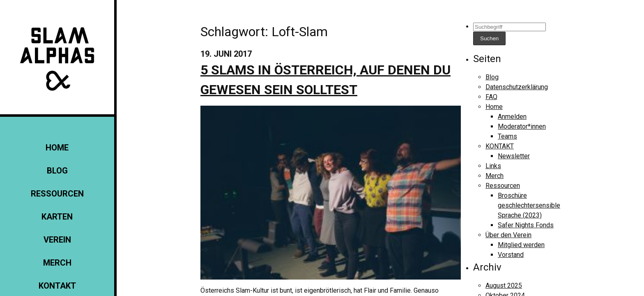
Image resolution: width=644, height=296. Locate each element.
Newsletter (514, 156)
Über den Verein (508, 235)
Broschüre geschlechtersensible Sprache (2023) (529, 205)
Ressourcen (57, 194)
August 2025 (504, 286)
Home (57, 148)
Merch (57, 263)
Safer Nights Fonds (526, 225)
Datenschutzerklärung (517, 87)
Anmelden (512, 117)
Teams (507, 136)
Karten (57, 217)
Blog (57, 171)
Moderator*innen (522, 126)
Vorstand (511, 255)
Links (493, 166)
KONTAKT (57, 286)
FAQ (491, 97)
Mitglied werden (521, 245)
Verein (57, 240)
